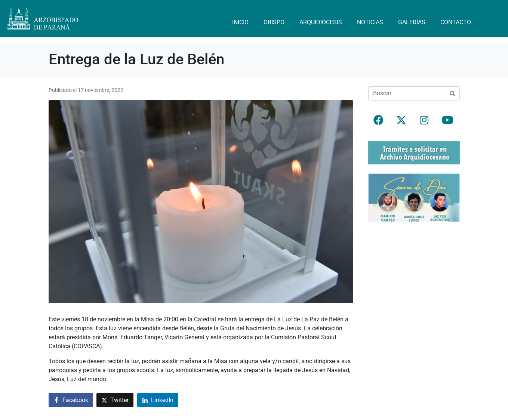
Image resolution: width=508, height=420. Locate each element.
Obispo (274, 22)
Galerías (412, 22)
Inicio (240, 22)
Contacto (456, 22)
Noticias (370, 22)
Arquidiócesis (321, 22)
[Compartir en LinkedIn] (158, 400)
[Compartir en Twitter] (115, 400)
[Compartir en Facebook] (71, 400)
